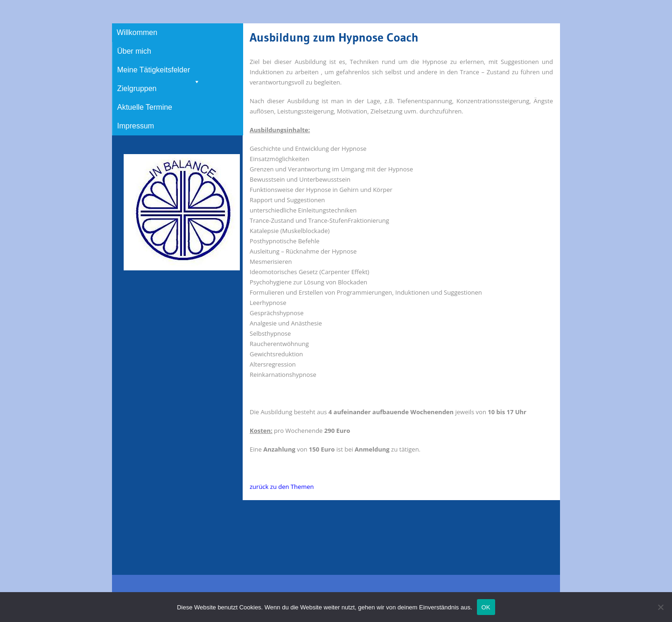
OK (486, 607)
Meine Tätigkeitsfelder (159, 73)
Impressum (136, 126)
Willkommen (137, 32)
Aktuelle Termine (145, 107)
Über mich (134, 51)
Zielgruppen (137, 88)
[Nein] (660, 607)
